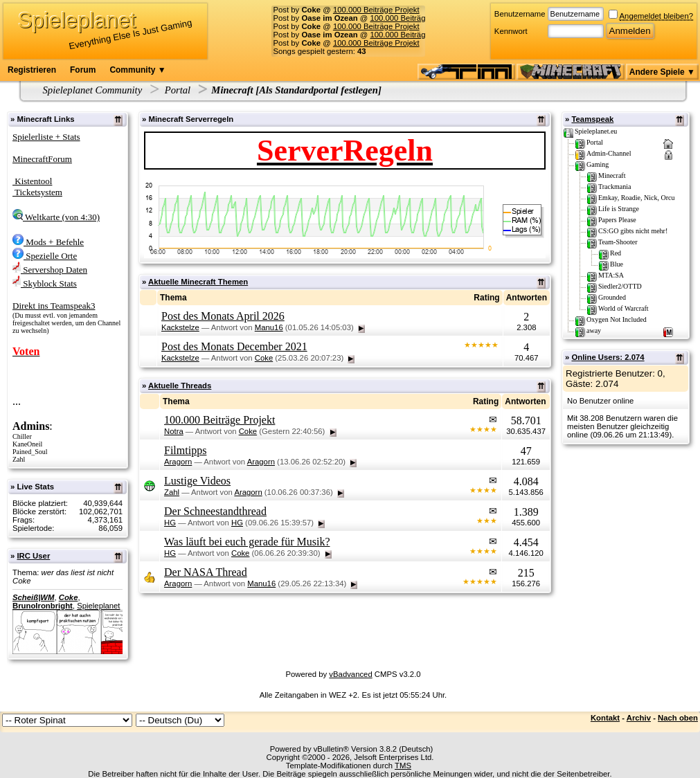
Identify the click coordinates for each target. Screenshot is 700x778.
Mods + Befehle (48, 242)
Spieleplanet (98, 606)
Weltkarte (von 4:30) (56, 217)
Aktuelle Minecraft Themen (198, 282)
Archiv (639, 718)
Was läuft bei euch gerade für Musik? (247, 542)
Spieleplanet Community (93, 90)
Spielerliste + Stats (46, 137)
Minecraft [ (235, 90)
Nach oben (678, 718)
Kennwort (511, 31)
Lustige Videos (197, 481)
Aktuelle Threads (180, 386)
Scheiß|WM (33, 597)
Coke (69, 597)
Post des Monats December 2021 (234, 346)
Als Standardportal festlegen (318, 90)
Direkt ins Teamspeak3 (54, 306)
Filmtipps (185, 450)
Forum (83, 70)
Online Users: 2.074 (608, 357)
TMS (403, 766)
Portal (178, 90)
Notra (174, 431)
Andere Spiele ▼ (662, 72)
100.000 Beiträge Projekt (376, 10)
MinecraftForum (42, 159)
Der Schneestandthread (215, 511)
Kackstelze (180, 327)
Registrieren (32, 70)
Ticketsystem (37, 192)
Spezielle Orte (45, 256)
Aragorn (178, 462)
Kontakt (605, 718)
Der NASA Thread (206, 572)
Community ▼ (137, 70)
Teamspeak (592, 119)
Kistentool (32, 181)
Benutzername (520, 14)
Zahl (172, 492)
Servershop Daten (50, 270)
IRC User (33, 556)
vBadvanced (350, 674)
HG (170, 523)
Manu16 (269, 327)
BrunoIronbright (43, 606)
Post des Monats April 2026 (223, 316)
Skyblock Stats (45, 283)
